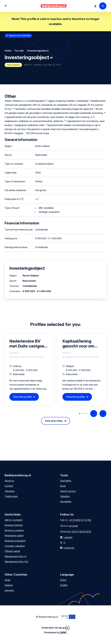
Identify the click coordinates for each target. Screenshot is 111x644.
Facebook (69, 548)
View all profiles (54, 421)
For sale (19, 51)
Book (63, 486)
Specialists (66, 481)
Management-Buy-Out (16, 562)
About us (9, 481)
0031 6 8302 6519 (82, 532)
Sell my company (14, 520)
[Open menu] (6, 6)
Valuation (65, 496)
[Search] (103, 6)
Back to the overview (20, 36)
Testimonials (11, 496)
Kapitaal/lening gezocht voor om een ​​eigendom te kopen (78, 344)
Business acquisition (15, 541)
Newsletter (66, 502)
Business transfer (14, 525)
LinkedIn (68, 537)
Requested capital (14, 536)
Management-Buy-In (16, 556)
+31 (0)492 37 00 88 (80, 520)
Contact (9, 486)
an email (73, 526)
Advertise (10, 491)
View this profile (22, 397)
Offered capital (12, 551)
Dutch (63, 580)
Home (8, 51)
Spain (8, 580)
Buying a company (14, 530)
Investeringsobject (38, 51)
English (64, 585)
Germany (9, 590)
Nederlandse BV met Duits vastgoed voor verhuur (28, 344)
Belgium (9, 585)
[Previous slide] (94, 414)
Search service (68, 491)
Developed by (56, 632)
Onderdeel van (56, 628)
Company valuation (15, 546)
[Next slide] (103, 414)
